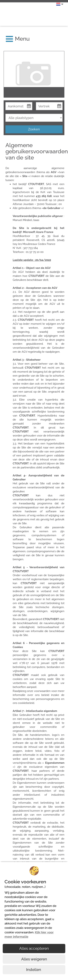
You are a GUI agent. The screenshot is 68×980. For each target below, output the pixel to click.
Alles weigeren (34, 959)
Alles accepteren (34, 948)
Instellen (34, 970)
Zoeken (34, 129)
